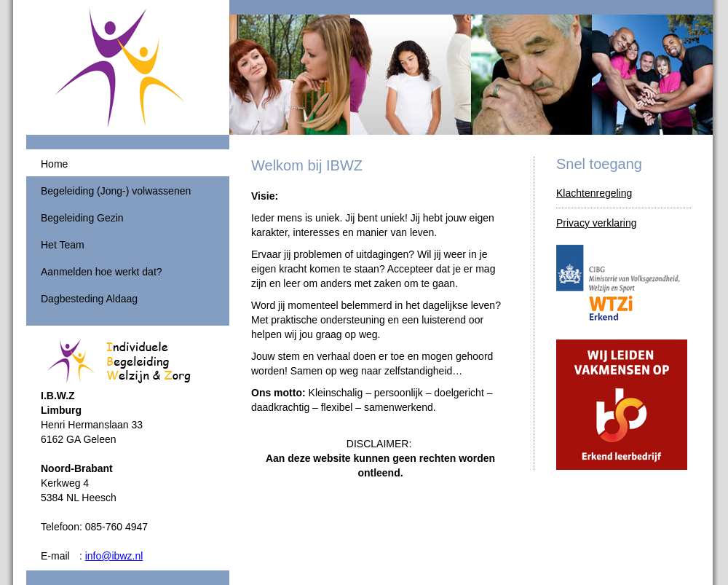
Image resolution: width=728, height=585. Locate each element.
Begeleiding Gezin (82, 218)
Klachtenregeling (594, 193)
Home (54, 164)
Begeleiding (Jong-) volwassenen (116, 191)
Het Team (63, 245)
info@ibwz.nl (114, 556)
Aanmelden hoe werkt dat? (102, 272)
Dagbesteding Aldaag (89, 299)
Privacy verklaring (596, 223)
